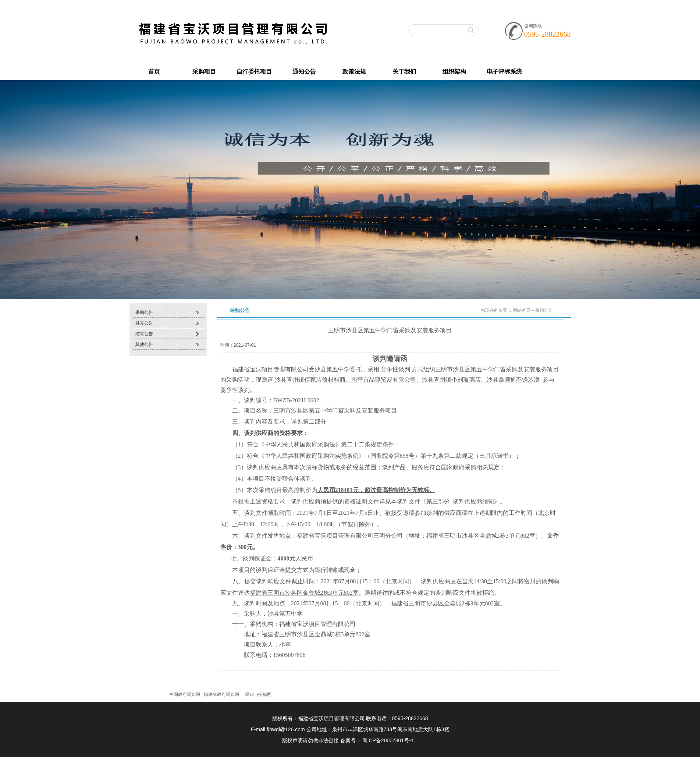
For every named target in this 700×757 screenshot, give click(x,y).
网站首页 (522, 310)
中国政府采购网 (185, 694)
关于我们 (404, 72)
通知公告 (304, 72)
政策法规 (354, 72)
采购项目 (204, 72)
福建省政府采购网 (221, 694)
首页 (154, 72)
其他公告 (144, 344)
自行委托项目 (254, 72)
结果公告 (144, 334)
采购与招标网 (258, 694)
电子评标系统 (504, 72)
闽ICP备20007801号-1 (388, 740)
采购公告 (144, 312)
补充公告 (144, 323)
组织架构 (454, 72)
